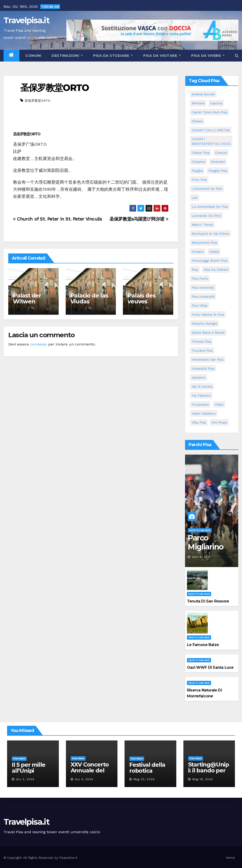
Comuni (33, 56)
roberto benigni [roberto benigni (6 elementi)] (204, 323)
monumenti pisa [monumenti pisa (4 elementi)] (204, 243)
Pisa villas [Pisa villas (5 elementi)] (200, 306)
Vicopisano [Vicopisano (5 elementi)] (200, 404)
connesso (39, 344)
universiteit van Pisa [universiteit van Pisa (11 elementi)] (207, 359)
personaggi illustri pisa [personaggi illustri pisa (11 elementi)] (210, 261)
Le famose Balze (203, 645)
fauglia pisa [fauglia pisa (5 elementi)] (218, 171)
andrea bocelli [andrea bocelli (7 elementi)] (203, 94)
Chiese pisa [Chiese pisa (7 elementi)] (201, 153)
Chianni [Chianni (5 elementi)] (197, 121)
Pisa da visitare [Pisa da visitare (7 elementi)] (216, 270)
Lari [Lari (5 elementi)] (195, 198)
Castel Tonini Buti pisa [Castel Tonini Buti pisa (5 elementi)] (209, 112)
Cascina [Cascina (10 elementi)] (216, 103)
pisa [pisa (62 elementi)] (195, 270)
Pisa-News (19, 759)
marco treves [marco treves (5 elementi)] (202, 225)
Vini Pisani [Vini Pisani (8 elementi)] (219, 422)
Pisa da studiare (113, 56)
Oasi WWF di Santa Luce (210, 667)
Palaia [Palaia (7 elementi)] (214, 252)
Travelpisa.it (26, 20)
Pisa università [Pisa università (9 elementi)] (203, 297)
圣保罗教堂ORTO (54, 88)
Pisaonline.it (68, 858)
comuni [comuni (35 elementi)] (221, 153)
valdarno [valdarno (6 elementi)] (199, 377)
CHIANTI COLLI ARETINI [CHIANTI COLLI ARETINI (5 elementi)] (211, 130)
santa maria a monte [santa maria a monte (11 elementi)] (208, 332)
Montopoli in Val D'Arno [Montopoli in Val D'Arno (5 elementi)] (210, 234)
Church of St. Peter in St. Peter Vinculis (58, 219)
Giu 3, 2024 (25, 779)
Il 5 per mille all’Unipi (29, 768)
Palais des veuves (141, 298)
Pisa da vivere (208, 56)
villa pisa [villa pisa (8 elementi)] (199, 422)
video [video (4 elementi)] (219, 404)
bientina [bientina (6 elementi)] (198, 103)
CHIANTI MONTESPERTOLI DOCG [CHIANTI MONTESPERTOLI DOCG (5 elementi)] (211, 141)
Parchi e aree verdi (200, 530)
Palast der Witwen (27, 298)
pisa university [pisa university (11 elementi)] (203, 288)
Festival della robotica (147, 768)
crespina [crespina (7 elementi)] (198, 162)
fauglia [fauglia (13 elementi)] (197, 171)
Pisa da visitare (162, 56)
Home (230, 858)
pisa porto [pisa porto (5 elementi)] (200, 279)
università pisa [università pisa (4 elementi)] (203, 368)
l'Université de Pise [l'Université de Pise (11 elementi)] (207, 189)
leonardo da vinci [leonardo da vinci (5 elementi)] (206, 216)
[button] (237, 55)
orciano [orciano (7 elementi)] (198, 252)
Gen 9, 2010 (201, 557)
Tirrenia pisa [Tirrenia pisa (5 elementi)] (201, 341)
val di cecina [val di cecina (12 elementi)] (202, 386)
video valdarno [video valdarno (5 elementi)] (204, 413)
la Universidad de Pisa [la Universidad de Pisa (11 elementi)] (210, 207)
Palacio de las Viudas (89, 298)
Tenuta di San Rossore (208, 601)
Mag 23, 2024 (144, 779)
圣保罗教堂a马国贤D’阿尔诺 (139, 219)
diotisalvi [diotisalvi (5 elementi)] (218, 162)
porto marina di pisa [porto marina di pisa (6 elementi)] (208, 314)
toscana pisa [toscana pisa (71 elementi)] (202, 350)
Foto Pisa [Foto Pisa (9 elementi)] (199, 180)
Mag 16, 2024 (203, 779)
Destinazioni (67, 56)
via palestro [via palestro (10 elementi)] (201, 395)
